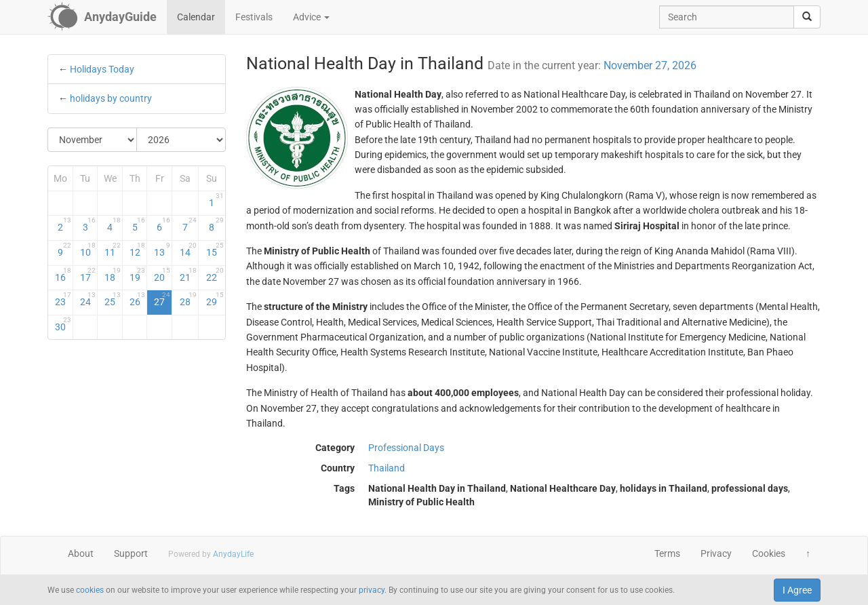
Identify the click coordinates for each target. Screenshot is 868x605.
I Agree (797, 590)
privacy (372, 590)
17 (88, 275)
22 (215, 275)
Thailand (387, 468)
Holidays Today (102, 69)
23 (63, 299)
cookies (90, 590)
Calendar (196, 17)
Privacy (716, 553)
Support (131, 553)
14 (188, 250)
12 (138, 250)
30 (63, 324)
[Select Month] (93, 140)
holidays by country (111, 98)
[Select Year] (181, 140)
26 (138, 299)
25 (113, 299)
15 (215, 250)
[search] (807, 17)
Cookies (769, 553)
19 (138, 275)
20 (162, 275)
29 (215, 299)
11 (113, 250)
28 (188, 299)
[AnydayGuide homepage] (102, 17)
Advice (311, 17)
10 (88, 250)
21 (188, 275)
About (81, 553)
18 (113, 275)
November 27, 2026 (650, 65)
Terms (667, 553)
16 (63, 275)
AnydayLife (233, 554)
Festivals (254, 17)
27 (162, 299)
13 (162, 250)
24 (88, 299)
